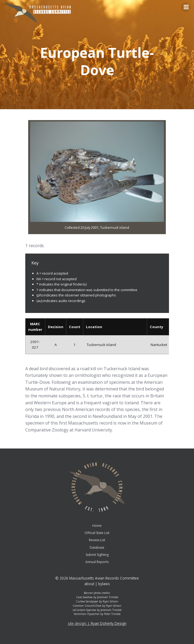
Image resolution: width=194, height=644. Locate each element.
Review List (97, 540)
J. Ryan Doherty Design (107, 623)
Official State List (97, 533)
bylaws (104, 584)
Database (97, 547)
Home (97, 526)
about (89, 584)
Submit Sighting (97, 555)
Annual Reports (97, 562)
